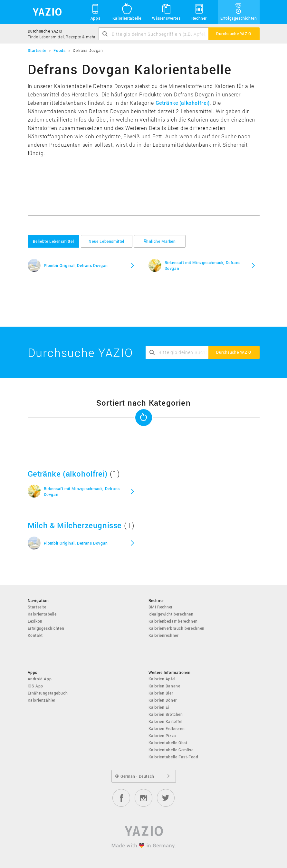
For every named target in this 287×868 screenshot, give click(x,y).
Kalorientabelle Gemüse (171, 750)
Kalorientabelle (127, 12)
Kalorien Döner (163, 700)
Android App (40, 679)
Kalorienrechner (164, 635)
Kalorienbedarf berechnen (173, 621)
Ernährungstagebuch (48, 693)
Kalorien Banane (164, 686)
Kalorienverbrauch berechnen (177, 628)
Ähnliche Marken (160, 241)
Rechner (199, 12)
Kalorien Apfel (162, 679)
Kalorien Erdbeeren (167, 728)
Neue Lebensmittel (106, 241)
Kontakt (35, 635)
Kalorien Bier (161, 693)
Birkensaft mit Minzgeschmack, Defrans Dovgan (203, 265)
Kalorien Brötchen (166, 714)
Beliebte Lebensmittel (53, 241)
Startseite (37, 607)
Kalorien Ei (159, 707)
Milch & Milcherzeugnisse (75, 525)
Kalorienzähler (42, 700)
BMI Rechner (161, 607)
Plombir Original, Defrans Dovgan (76, 265)
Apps (96, 12)
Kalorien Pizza (162, 735)
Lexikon (35, 621)
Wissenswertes (166, 12)
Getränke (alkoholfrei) (183, 103)
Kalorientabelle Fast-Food (173, 757)
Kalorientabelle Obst (168, 743)
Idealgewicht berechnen (171, 614)
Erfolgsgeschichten (239, 12)
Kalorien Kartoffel (166, 721)
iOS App (35, 686)
